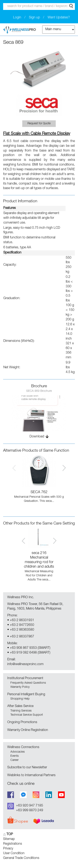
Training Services (21, 711)
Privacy (8, 849)
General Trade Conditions (21, 858)
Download (37, 437)
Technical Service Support (27, 715)
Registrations (13, 844)
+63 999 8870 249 (30, 811)
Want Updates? (59, 18)
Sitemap (9, 839)
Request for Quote (39, 124)
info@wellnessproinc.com (25, 664)
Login (17, 18)
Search (71, 6)
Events (15, 756)
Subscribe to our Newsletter (27, 768)
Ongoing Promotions (22, 722)
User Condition (14, 854)
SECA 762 (39, 492)
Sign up (34, 18)
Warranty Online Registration (28, 730)
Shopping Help (20, 699)
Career (14, 760)
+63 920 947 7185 (30, 806)
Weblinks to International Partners (31, 776)
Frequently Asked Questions (28, 683)
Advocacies (18, 752)
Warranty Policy (20, 687)
